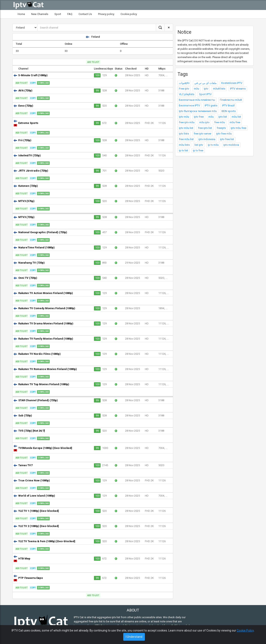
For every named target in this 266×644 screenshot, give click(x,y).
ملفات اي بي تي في (205, 83)
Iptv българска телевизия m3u (198, 111)
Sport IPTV (205, 94)
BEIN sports (229, 111)
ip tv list (183, 150)
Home (21, 14)
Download (43, 83)
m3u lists (184, 145)
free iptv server (203, 134)
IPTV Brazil (228, 105)
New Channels (40, 14)
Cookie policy (129, 14)
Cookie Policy (245, 630)
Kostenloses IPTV (232, 83)
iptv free (199, 117)
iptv (206, 89)
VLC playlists (187, 94)
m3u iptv (204, 122)
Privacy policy (106, 14)
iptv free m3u (224, 134)
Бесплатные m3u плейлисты (197, 100)
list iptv (199, 145)
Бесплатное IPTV (189, 105)
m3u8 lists (219, 89)
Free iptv (184, 89)
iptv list (223, 117)
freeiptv (221, 128)
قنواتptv (184, 83)
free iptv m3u (187, 122)
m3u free (235, 122)
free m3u (220, 122)
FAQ (70, 14)
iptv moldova (231, 145)
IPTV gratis (211, 105)
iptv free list (227, 139)
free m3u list (186, 139)
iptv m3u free (238, 128)
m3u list (236, 117)
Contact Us (85, 14)
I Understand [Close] (134, 637)
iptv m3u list (186, 128)
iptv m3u (184, 117)
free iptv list (205, 128)
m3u (196, 89)
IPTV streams (238, 89)
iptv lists (184, 134)
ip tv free (198, 150)
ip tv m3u (213, 145)
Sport (58, 14)
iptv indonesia (207, 139)
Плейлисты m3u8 (231, 100)
